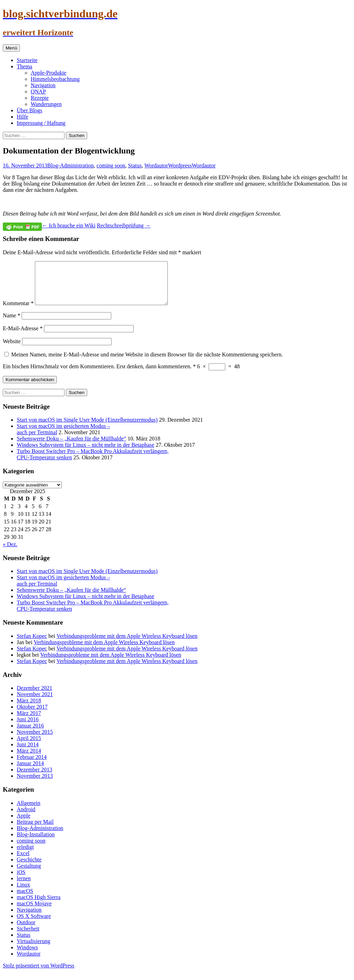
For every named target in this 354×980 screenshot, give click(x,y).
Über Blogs (29, 110)
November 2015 (35, 740)
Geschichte (29, 868)
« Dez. (10, 553)
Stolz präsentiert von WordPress (39, 974)
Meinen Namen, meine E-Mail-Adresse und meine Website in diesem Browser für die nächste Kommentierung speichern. (147, 363)
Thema (24, 66)
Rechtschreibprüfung (124, 225)
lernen (24, 887)
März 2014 (29, 759)
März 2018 (29, 709)
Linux (23, 893)
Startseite (27, 60)
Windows (27, 956)
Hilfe (22, 117)
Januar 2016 (30, 734)
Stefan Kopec (32, 644)
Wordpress (180, 165)
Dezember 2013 (35, 778)
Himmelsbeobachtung (55, 79)
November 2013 (35, 784)
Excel (23, 862)
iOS (21, 880)
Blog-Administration (71, 165)
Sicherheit (28, 937)
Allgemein (29, 811)
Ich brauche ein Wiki (69, 225)
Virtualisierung (33, 949)
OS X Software (34, 924)
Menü (11, 48)
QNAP (38, 92)
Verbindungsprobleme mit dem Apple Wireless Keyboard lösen (127, 644)
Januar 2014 (30, 772)
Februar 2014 (32, 765)
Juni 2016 (28, 728)
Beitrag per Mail (35, 830)
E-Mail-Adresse (23, 337)
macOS (25, 899)
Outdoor (26, 931)
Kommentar (18, 312)
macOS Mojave (34, 912)
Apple (24, 824)
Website (12, 350)
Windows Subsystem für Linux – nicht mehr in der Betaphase (85, 453)
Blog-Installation (36, 843)
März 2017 (29, 721)
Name (12, 324)
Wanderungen (46, 104)
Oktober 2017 (32, 715)
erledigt (25, 855)
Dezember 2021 (35, 696)
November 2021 (35, 703)
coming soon (111, 165)
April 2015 (29, 747)
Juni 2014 (28, 753)
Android (26, 818)
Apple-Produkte (48, 73)
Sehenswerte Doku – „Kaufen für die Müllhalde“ (71, 447)
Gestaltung (29, 874)
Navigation (43, 85)
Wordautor (156, 165)
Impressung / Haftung (41, 123)
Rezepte (40, 98)
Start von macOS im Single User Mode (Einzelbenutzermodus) (87, 428)
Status (135, 165)
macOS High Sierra (39, 906)
